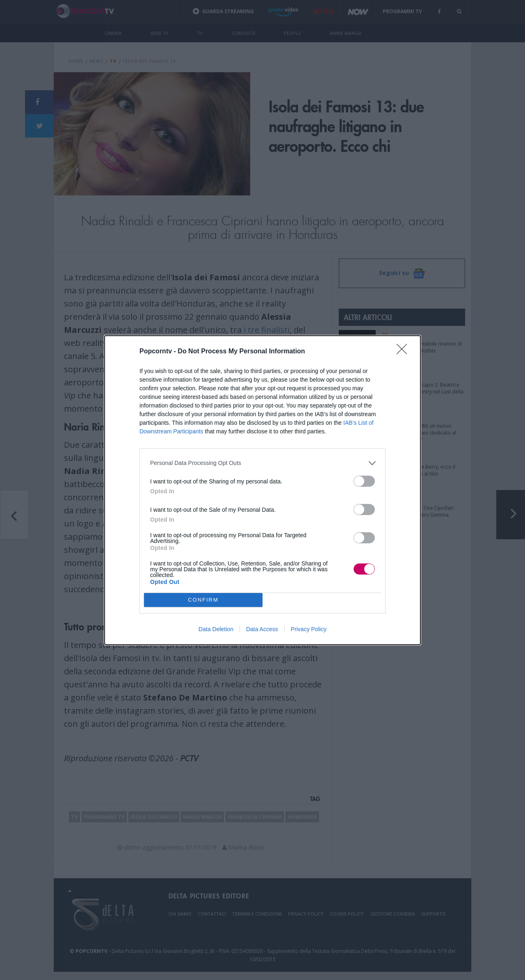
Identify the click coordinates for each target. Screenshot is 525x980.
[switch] (364, 481)
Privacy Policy (309, 629)
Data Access (262, 629)
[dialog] (262, 490)
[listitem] (262, 463)
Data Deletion (216, 629)
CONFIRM (203, 600)
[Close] (404, 352)
